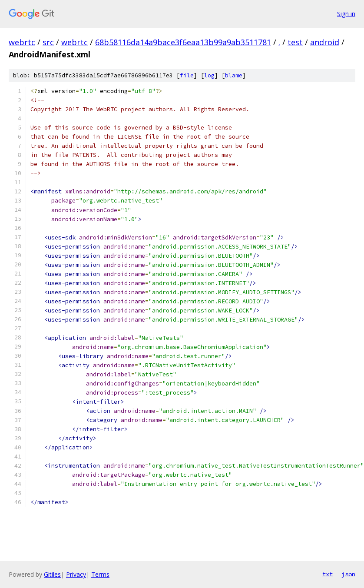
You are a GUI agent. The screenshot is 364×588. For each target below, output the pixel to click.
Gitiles (52, 574)
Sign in (346, 14)
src (48, 42)
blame (234, 75)
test (295, 42)
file (187, 75)
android (325, 42)
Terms (100, 574)
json (348, 574)
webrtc (22, 42)
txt (328, 574)
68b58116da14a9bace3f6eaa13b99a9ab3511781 (183, 42)
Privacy (76, 574)
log (209, 75)
